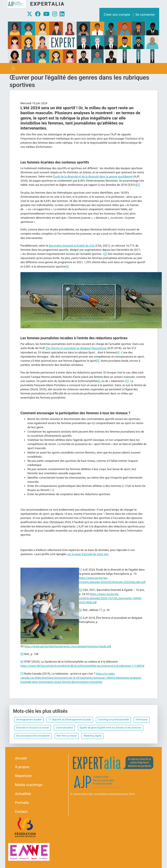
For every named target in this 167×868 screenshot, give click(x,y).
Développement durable (29, 720)
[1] (138, 185)
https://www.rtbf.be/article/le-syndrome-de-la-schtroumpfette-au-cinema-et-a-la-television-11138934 (82, 666)
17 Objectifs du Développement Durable (70, 720)
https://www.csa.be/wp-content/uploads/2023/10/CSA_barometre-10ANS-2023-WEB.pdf (110, 598)
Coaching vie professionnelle (113, 720)
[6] (99, 381)
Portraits (22, 803)
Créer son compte (117, 15)
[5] (98, 361)
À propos (22, 767)
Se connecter (145, 15)
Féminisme (142, 720)
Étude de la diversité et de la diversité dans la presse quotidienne (93, 176)
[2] (105, 254)
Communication (64, 728)
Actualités (23, 794)
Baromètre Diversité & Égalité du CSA (72, 246)
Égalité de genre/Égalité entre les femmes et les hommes (111, 728)
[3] (67, 267)
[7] (127, 381)
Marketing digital (93, 736)
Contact (21, 812)
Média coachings (29, 785)
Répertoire (23, 776)
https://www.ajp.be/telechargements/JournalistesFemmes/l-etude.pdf (68, 646)
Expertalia (47, 4)
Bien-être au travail (67, 736)
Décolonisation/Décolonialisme (33, 736)
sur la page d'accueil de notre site (88, 554)
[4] (118, 352)
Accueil (21, 758)
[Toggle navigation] (13, 68)
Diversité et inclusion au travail (33, 728)
